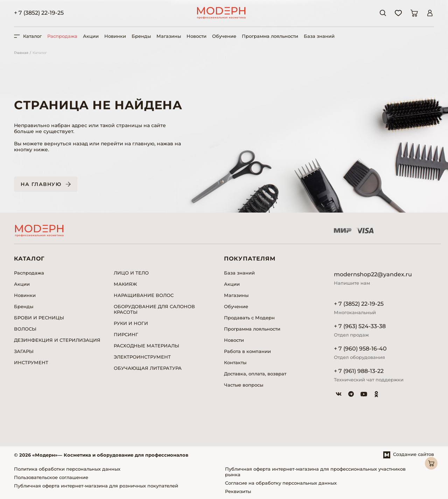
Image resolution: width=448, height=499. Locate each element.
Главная (21, 53)
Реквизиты (238, 491)
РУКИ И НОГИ (131, 323)
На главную (41, 184)
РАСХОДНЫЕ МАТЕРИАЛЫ (146, 346)
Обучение (224, 36)
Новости (197, 36)
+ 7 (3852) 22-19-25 (39, 13)
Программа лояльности (270, 36)
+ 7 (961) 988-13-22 (359, 371)
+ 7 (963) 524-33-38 (360, 326)
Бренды (141, 36)
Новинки (115, 36)
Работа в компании (247, 351)
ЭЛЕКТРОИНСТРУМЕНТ (142, 357)
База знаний (319, 36)
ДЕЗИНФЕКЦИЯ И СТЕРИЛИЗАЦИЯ (57, 340)
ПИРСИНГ (126, 334)
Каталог (40, 53)
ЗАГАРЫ (24, 351)
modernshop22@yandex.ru (373, 274)
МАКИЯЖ (125, 284)
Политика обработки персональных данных (67, 469)
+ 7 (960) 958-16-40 (360, 349)
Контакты (235, 362)
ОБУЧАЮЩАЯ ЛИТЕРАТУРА (148, 368)
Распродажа (62, 36)
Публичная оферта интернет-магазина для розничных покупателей (96, 486)
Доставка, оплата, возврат (255, 374)
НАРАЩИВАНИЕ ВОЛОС (144, 295)
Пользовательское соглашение (51, 477)
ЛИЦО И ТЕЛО (131, 273)
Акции (91, 36)
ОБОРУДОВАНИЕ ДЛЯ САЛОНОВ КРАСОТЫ (154, 309)
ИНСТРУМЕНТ (31, 362)
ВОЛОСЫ (25, 329)
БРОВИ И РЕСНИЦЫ (39, 318)
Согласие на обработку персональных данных (281, 483)
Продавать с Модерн (249, 318)
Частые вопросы (244, 385)
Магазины (169, 36)
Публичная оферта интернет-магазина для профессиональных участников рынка (315, 472)
